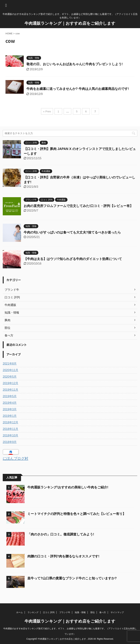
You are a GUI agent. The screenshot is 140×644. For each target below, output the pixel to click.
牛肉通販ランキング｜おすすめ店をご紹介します (70, 23)
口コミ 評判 (49, 612)
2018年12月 (10, 422)
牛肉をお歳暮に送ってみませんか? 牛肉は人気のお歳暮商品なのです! (78, 89)
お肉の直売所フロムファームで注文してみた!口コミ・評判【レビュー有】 (78, 206)
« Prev (47, 111)
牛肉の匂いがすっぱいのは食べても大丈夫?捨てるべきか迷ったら (72, 232)
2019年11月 (10, 390)
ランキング (33, 612)
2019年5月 (10, 396)
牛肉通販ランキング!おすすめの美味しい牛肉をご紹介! (68, 487)
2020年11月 (10, 370)
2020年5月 (10, 377)
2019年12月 (10, 383)
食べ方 (103, 612)
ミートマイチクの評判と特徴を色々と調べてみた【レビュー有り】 (77, 514)
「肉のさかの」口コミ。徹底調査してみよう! (61, 534)
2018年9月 (10, 442)
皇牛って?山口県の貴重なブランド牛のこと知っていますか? (72, 578)
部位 (93, 612)
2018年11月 (10, 429)
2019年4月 (10, 403)
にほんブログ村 (15, 458)
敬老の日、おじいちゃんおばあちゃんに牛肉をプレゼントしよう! (75, 64)
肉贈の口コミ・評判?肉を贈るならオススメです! (63, 556)
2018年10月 (10, 435)
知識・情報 (80, 612)
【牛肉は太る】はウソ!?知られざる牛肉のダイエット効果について (73, 259)
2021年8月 (10, 364)
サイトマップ (117, 612)
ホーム (20, 612)
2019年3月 (10, 409)
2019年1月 (10, 416)
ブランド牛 (65, 612)
